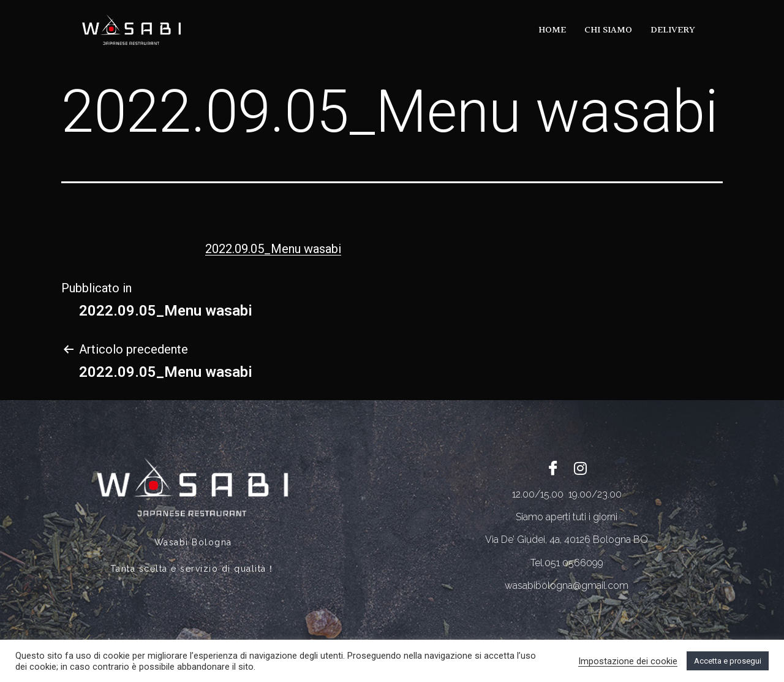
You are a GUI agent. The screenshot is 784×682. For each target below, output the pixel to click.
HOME (552, 30)
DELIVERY (673, 30)
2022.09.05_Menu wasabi (273, 249)
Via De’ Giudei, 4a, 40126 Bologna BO (567, 540)
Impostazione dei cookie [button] (628, 661)
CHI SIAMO (608, 30)
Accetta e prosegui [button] (728, 661)
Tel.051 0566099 (567, 563)
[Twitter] (581, 468)
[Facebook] (553, 468)
